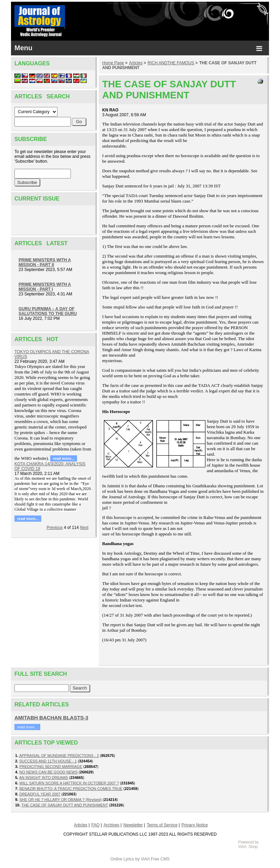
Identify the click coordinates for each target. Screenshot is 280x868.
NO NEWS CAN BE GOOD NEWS (48, 772)
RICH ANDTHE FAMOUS (171, 63)
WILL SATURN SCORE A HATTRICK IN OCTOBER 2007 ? (69, 783)
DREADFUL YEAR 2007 (40, 794)
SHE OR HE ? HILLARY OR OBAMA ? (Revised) (60, 800)
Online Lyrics (122, 859)
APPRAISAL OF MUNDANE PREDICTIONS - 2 (59, 756)
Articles (136, 63)
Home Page (113, 63)
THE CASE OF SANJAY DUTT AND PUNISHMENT (65, 805)
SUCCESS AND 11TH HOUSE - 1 (48, 761)
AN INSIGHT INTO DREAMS (44, 778)
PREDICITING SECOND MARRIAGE (51, 767)
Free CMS (160, 859)
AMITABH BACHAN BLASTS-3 (51, 718)
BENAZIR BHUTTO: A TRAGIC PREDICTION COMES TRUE (71, 789)
